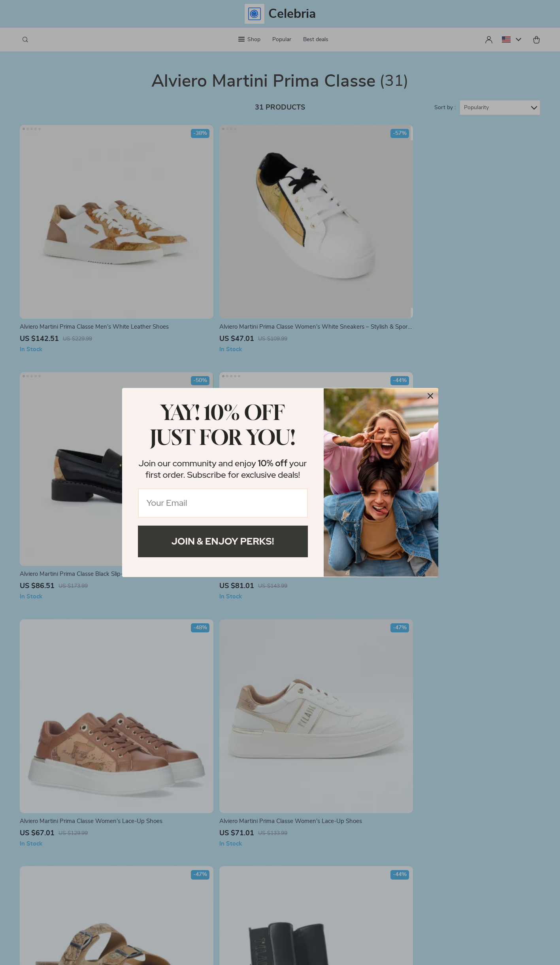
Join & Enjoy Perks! (223, 541)
